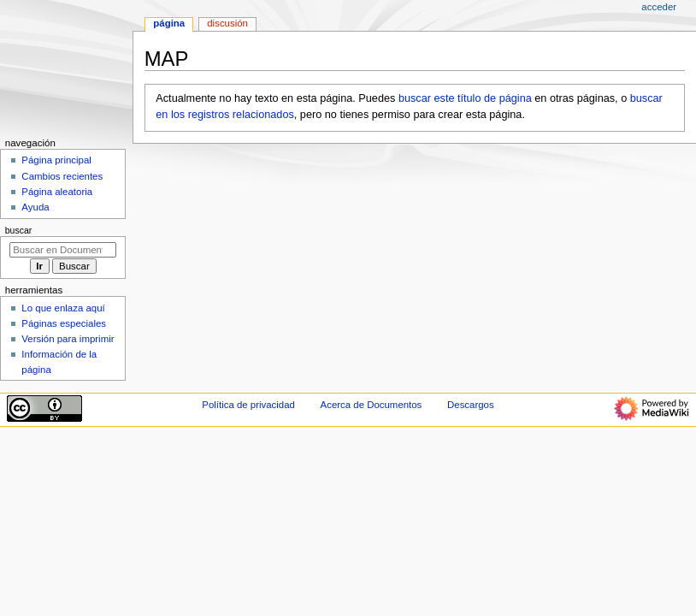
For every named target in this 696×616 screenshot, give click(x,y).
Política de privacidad (248, 405)
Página (169, 23)
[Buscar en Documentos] (63, 250)
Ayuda (35, 207)
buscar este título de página (465, 98)
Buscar (19, 230)
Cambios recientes (62, 176)
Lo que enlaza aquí (63, 308)
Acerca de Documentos (372, 405)
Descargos (471, 405)
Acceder (659, 7)
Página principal (56, 160)
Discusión (227, 23)
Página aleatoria (57, 192)
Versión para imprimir (68, 339)
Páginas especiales (64, 323)
